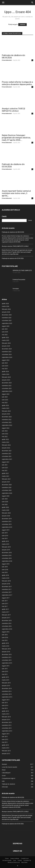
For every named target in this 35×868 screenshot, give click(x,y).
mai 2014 (5, 708)
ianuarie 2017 (6, 618)
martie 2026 (6, 306)
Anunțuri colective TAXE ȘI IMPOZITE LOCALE (13, 110)
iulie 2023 (5, 397)
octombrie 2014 (7, 694)
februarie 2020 (6, 513)
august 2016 (6, 632)
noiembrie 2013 (7, 725)
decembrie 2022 (7, 417)
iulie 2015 (5, 669)
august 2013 (6, 734)
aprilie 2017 (5, 609)
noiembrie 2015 (7, 657)
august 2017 (6, 598)
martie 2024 (6, 374)
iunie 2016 (5, 637)
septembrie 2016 (7, 629)
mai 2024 (5, 369)
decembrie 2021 (7, 451)
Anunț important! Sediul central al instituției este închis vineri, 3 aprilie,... (16, 193)
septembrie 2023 (7, 391)
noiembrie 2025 (7, 318)
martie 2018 (6, 578)
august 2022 (6, 428)
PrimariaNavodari (7, 60)
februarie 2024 (6, 377)
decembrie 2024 (7, 349)
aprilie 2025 (5, 337)
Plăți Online (24, 862)
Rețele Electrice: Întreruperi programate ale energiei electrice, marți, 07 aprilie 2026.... (16, 138)
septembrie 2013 (7, 731)
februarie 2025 (6, 343)
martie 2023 (6, 408)
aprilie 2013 (5, 745)
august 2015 (6, 666)
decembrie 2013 (7, 722)
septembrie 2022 (7, 425)
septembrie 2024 (7, 357)
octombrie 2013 (7, 728)
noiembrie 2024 (7, 352)
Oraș (15, 860)
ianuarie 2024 (6, 380)
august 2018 (6, 564)
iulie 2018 (5, 567)
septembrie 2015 (7, 663)
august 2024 (6, 360)
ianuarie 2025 (6, 346)
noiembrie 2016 (7, 623)
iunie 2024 (5, 366)
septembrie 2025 (7, 323)
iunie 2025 (5, 332)
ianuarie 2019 (6, 550)
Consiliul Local (25, 858)
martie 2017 (6, 612)
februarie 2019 (6, 547)
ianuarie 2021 (6, 482)
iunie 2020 (5, 502)
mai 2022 (5, 437)
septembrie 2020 (7, 493)
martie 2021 (6, 476)
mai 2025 (5, 335)
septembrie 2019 (7, 527)
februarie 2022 (6, 445)
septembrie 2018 (7, 561)
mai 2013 (5, 742)
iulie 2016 (5, 635)
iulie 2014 (5, 703)
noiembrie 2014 (7, 691)
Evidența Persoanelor (19, 280)
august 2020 (6, 496)
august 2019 (6, 530)
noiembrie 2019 (7, 521)
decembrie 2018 (7, 553)
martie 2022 (6, 442)
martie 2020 (6, 510)
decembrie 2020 (7, 485)
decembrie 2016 (7, 620)
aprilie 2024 (5, 371)
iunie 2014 (5, 705)
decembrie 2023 (7, 383)
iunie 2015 (5, 671)
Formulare (16, 289)
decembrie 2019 (7, 519)
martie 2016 (6, 646)
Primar (7, 858)
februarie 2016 (6, 649)
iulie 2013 (5, 737)
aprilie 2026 (5, 303)
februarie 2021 (6, 479)
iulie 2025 (5, 329)
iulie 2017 (5, 601)
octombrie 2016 (7, 626)
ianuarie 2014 (6, 720)
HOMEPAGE (22, 25)
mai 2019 (5, 538)
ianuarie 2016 (6, 652)
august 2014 (6, 700)
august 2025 (6, 326)
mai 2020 (5, 504)
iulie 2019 (5, 533)
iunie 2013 (5, 739)
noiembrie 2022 (7, 420)
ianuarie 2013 (6, 754)
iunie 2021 (5, 468)
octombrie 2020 (7, 490)
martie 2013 (6, 748)
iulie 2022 (5, 431)
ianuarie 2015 (6, 686)
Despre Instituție (15, 858)
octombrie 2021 (7, 456)
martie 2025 (6, 340)
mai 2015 (5, 674)
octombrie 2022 (7, 422)
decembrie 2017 (7, 587)
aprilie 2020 (5, 507)
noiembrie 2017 (7, 589)
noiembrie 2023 (7, 386)
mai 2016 (5, 640)
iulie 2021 (5, 465)
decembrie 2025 (7, 315)
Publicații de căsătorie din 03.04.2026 (13, 258)
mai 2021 (5, 470)
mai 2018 (5, 572)
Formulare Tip (27, 860)
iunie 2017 (5, 603)
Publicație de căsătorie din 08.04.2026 (13, 232)
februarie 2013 (6, 751)
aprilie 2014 (5, 711)
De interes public (7, 860)
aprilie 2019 (5, 541)
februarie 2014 (6, 717)
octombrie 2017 (7, 592)
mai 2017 (5, 606)
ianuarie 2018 (6, 584)
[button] (3, 3)
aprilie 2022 (5, 439)
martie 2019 (6, 544)
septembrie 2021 (7, 459)
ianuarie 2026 (6, 312)
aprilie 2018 (5, 575)
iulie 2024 (5, 363)
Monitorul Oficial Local (14, 862)
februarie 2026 (6, 309)
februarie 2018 (6, 581)
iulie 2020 (5, 499)
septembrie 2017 (7, 595)
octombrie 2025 (7, 320)
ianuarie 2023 (6, 414)
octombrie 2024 (7, 354)
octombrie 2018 (7, 558)
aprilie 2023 (5, 405)
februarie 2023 (6, 411)
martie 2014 (6, 714)
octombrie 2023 (7, 388)
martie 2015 (6, 680)
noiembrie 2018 (7, 555)
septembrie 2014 (7, 697)
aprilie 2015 (5, 677)
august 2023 (6, 394)
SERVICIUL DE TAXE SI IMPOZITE (22, 270)
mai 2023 (5, 403)
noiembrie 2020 (7, 487)
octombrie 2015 (7, 660)
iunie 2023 (5, 400)
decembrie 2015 (7, 654)
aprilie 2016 (5, 643)
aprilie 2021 (5, 473)
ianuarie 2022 (6, 448)
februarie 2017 (6, 615)
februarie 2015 (6, 683)
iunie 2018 (5, 570)
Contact (20, 860)
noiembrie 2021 (7, 453)
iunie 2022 (5, 434)
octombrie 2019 (7, 524)
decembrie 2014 (7, 688)
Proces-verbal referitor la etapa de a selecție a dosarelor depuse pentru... (17, 83)
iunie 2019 (5, 536)
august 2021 (6, 462)
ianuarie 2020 (6, 516)
